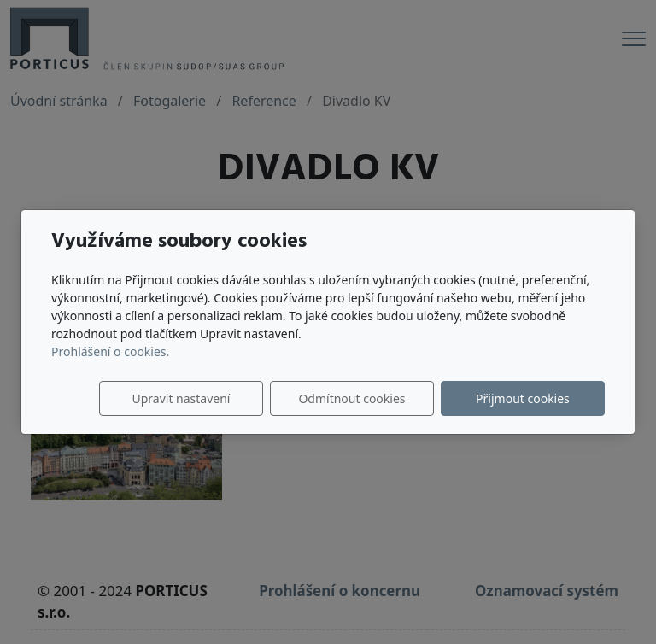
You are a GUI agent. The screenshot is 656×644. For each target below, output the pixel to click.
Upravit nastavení (181, 398)
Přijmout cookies (523, 398)
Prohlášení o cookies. (110, 351)
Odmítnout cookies (351, 398)
